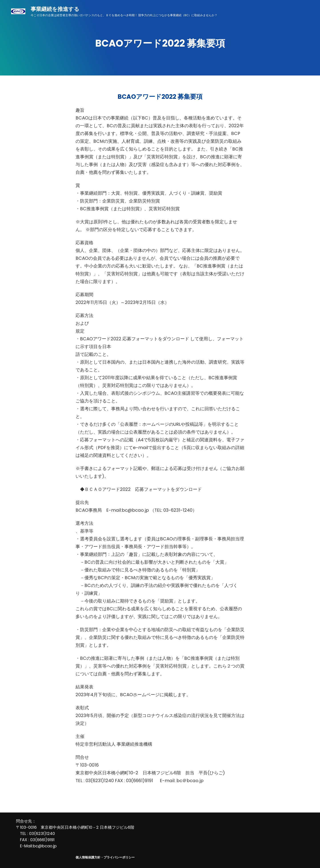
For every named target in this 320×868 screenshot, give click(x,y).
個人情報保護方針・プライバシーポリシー (105, 857)
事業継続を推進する (55, 9)
